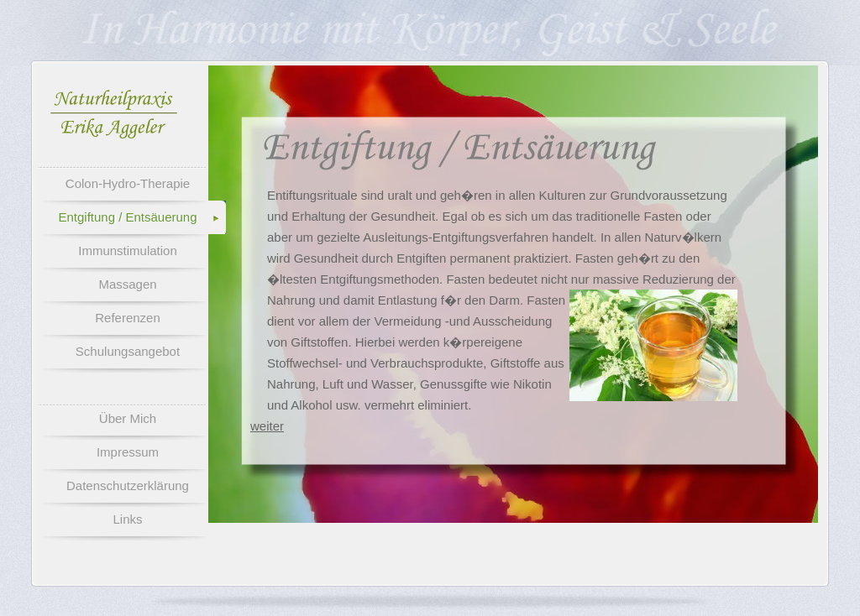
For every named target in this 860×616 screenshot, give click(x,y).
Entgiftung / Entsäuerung (127, 217)
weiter (267, 426)
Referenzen (128, 318)
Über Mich (128, 418)
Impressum (128, 452)
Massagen (127, 284)
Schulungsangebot (128, 351)
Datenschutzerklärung (128, 485)
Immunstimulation (128, 251)
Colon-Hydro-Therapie (128, 183)
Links (127, 519)
